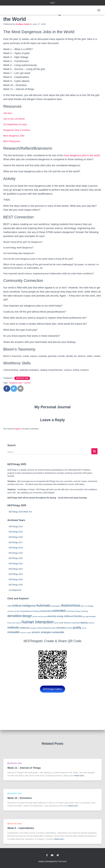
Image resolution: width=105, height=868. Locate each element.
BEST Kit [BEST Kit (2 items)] (84, 606)
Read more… (80, 776)
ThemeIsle (62, 861)
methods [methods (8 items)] (13, 628)
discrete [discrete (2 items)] (35, 616)
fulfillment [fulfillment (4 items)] (69, 616)
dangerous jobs (16, 383)
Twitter (58, 855)
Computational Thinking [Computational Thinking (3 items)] (29, 611)
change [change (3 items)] (90, 606)
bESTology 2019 (22, 378)
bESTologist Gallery (52, 689)
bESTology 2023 (16, 574)
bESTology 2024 (16, 579)
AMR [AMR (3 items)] (9, 606)
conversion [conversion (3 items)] (71, 611)
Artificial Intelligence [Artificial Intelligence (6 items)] (24, 606)
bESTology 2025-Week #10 (20, 512)
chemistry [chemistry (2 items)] (11, 611)
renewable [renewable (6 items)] (14, 632)
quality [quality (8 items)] (77, 628)
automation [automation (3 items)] (56, 606)
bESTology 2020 (16, 558)
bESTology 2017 (16, 542)
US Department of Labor (15, 124)
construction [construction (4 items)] (46, 611)
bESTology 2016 (16, 537)
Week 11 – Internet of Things (24, 768)
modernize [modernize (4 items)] (24, 628)
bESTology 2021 (16, 564)
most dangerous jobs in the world (82, 155)
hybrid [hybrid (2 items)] (56, 623)
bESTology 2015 (16, 532)
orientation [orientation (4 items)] (61, 628)
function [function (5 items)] (78, 616)
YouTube (52, 855)
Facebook (47, 855)
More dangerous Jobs (14, 136)
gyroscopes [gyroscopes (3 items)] (91, 616)
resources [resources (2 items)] (23, 633)
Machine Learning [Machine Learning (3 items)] (71, 623)
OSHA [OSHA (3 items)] (69, 628)
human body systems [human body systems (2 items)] (14, 623)
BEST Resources (12, 141)
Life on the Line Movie (14, 119)
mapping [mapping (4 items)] (83, 623)
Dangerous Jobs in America (17, 130)
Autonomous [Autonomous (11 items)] (71, 605)
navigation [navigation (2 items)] (33, 628)
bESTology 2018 (16, 548)
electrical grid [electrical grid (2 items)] (42, 616)
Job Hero (8, 113)
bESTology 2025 (16, 585)
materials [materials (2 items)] (91, 623)
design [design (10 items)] (27, 616)
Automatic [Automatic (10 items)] (43, 605)
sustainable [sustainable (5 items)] (58, 632)
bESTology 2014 (16, 527)
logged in (18, 429)
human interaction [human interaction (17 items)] (38, 622)
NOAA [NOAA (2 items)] (53, 628)
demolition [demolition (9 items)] (15, 616)
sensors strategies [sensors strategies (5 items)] (41, 632)
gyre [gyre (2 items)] (84, 616)
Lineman (27, 383)
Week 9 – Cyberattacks (21, 828)
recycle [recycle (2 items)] (84, 628)
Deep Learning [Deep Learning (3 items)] (82, 611)
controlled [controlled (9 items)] (59, 611)
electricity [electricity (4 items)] (52, 616)
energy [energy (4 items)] (60, 616)
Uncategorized (15, 590)
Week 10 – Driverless (20, 798)
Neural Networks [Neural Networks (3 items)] (44, 628)
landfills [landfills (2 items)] (61, 623)
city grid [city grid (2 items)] (17, 611)
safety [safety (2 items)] (29, 633)
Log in (53, 3)
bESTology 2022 (16, 569)
